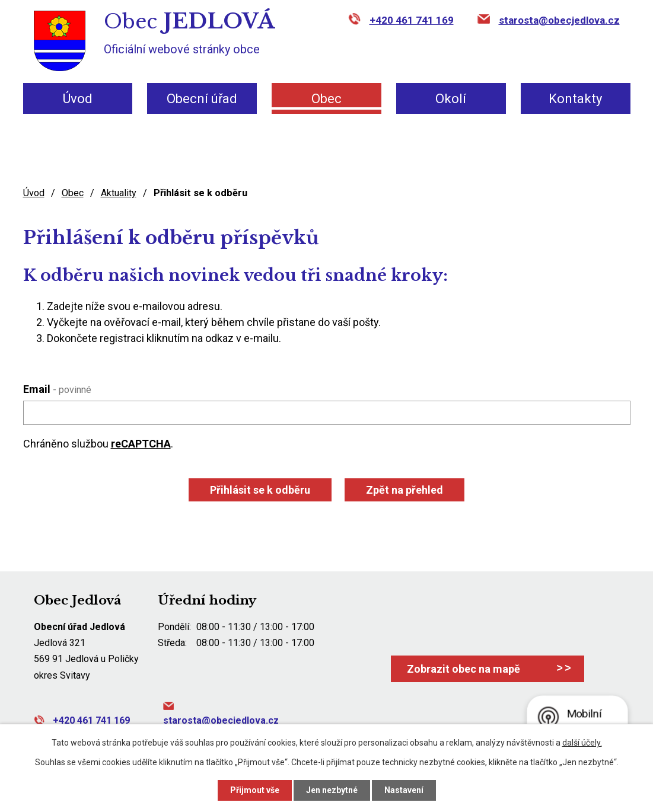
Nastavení (404, 790)
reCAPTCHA (141, 444)
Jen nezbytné (332, 790)
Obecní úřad (202, 99)
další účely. (582, 743)
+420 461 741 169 (412, 20)
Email (57, 389)
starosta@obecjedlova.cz (559, 20)
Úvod (78, 99)
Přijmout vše (255, 790)
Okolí (451, 99)
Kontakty (575, 99)
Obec (326, 99)
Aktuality (119, 193)
